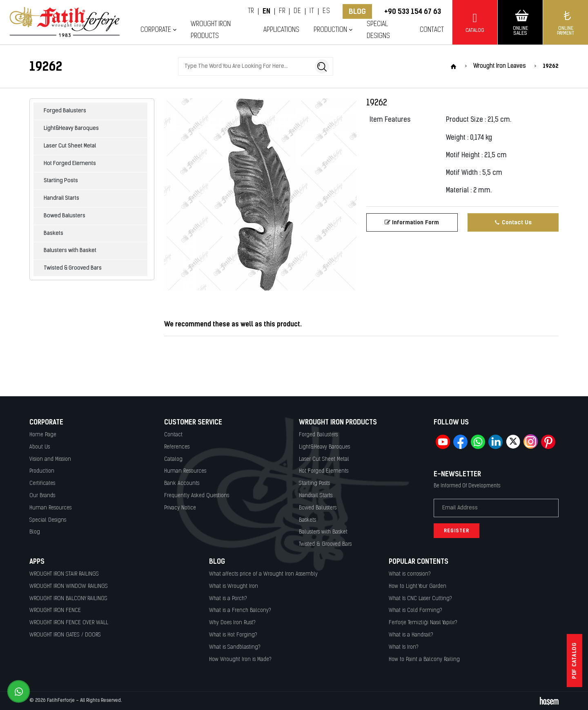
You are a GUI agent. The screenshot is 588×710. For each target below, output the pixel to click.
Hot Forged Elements (70, 164)
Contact (432, 30)
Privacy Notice (180, 508)
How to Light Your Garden (418, 586)
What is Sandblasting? (235, 647)
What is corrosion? (410, 574)
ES (326, 11)
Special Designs (378, 30)
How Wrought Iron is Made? (240, 660)
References (177, 447)
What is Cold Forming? (415, 611)
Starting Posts (61, 181)
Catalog (173, 459)
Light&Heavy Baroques (71, 128)
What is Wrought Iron (234, 586)
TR (251, 11)
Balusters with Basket (70, 251)
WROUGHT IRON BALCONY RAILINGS (68, 599)
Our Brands (42, 496)
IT (312, 11)
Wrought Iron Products (211, 30)
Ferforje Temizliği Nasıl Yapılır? (423, 623)
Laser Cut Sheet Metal (70, 146)
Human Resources (50, 508)
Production (330, 30)
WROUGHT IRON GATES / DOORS (65, 635)
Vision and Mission (50, 459)
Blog (357, 11)
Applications (281, 30)
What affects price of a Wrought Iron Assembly (263, 574)
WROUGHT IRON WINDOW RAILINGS (69, 586)
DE (297, 11)
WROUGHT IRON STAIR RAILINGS (64, 574)
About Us (40, 447)
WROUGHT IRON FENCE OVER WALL (69, 623)
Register (457, 531)
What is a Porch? (228, 599)
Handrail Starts (61, 198)
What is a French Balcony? (240, 611)
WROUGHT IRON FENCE (55, 611)
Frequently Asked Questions (197, 496)
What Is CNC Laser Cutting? (420, 599)
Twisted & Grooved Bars (73, 268)
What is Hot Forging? (233, 635)
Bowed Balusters (65, 216)
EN (267, 11)
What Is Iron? (404, 647)
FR (282, 11)
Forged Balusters (65, 111)
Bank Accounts (182, 483)
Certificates (42, 483)
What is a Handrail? (411, 635)
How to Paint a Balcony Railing (424, 660)
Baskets (53, 233)
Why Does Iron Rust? (232, 623)
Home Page (43, 435)
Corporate (156, 30)
